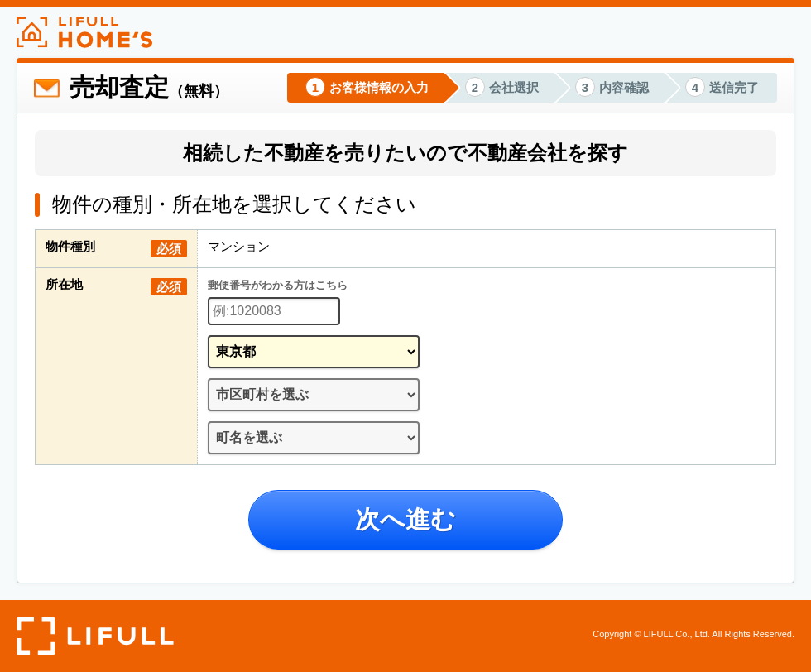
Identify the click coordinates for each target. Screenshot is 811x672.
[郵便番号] (274, 311)
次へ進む (405, 519)
